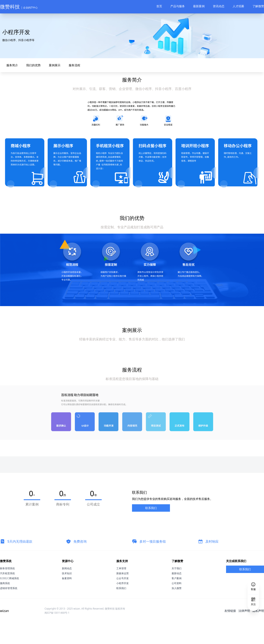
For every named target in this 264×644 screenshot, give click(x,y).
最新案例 (199, 6)
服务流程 (72, 86)
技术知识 (67, 595)
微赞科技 (19, 7)
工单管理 (121, 590)
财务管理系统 (7, 590)
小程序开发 (123, 604)
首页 (159, 6)
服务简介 (10, 86)
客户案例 (177, 600)
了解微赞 (258, 6)
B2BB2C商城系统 (9, 600)
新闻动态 (67, 590)
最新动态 (177, 595)
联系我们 (151, 529)
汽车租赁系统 (7, 595)
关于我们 (177, 590)
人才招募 (238, 6)
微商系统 (5, 604)
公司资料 (177, 604)
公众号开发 (123, 600)
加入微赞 (177, 609)
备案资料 (67, 600)
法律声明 (244, 632)
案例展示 (52, 86)
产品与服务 (178, 6)
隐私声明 (258, 632)
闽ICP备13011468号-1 (57, 634)
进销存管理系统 (9, 609)
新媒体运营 (123, 595)
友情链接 (230, 632)
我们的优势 (31, 86)
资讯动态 (219, 6)
